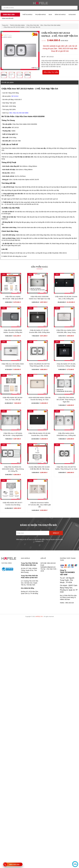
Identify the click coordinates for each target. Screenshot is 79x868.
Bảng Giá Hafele (60, 15)
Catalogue (72, 15)
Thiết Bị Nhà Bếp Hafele (17, 25)
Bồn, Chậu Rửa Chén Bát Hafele (50, 25)
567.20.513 (15, 96)
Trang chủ (5, 25)
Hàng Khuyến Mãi (8, 18)
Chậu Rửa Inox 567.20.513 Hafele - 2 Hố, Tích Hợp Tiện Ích (22, 27)
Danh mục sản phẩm (8, 15)
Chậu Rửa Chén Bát (33, 25)
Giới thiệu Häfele (7, 563)
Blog (50, 15)
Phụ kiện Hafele (41, 15)
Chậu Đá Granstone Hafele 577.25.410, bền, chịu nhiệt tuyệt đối (39, 505)
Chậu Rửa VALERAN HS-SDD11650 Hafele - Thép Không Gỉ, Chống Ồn (13, 469)
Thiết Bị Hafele (27, 15)
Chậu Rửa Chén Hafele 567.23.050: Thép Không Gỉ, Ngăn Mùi (66, 400)
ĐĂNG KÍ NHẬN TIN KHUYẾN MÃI (39, 525)
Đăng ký (56, 533)
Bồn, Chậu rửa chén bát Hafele (19, 113)
